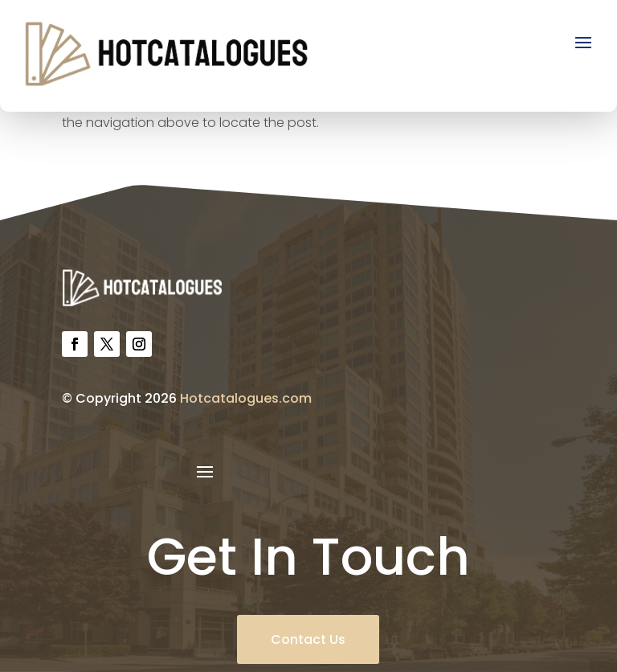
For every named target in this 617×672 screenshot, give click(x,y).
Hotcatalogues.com (246, 398)
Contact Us (308, 639)
